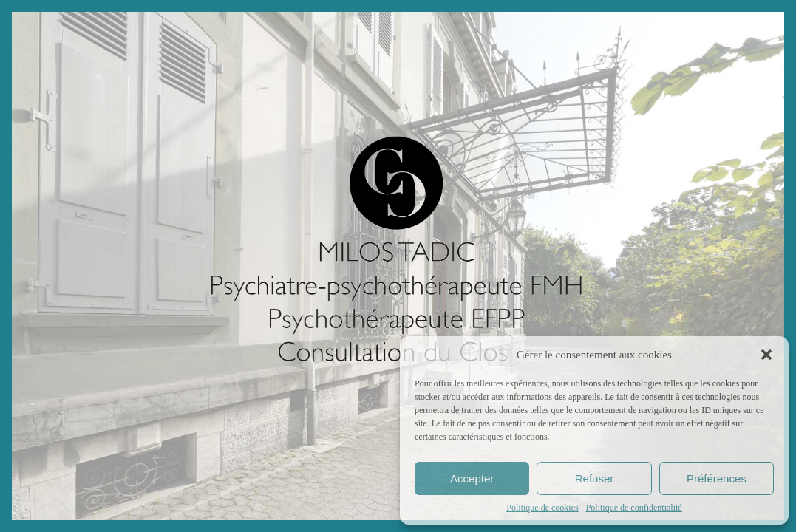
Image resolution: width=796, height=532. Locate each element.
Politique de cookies (542, 508)
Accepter (472, 478)
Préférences (717, 478)
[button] (766, 355)
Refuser (595, 478)
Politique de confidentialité (634, 508)
